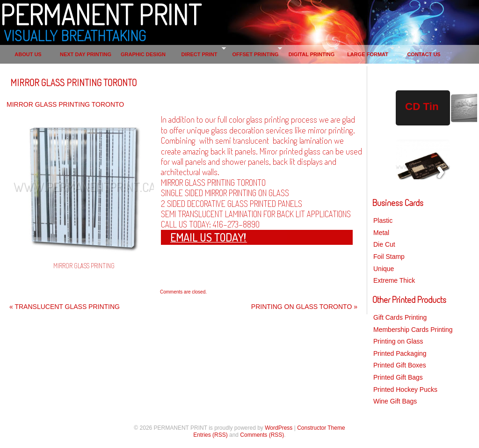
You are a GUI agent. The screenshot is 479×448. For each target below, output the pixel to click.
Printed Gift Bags (398, 377)
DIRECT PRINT (200, 54)
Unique (384, 269)
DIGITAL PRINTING (312, 54)
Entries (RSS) (210, 435)
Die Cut (384, 244)
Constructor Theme (321, 428)
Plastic (383, 220)
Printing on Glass (398, 341)
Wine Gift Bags (395, 401)
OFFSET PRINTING (256, 54)
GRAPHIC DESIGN (143, 54)
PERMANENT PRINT (101, 14)
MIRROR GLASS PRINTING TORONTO (73, 82)
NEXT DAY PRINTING (86, 54)
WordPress (279, 428)
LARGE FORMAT (368, 54)
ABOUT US (28, 54)
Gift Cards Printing (400, 317)
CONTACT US (424, 54)
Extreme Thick (394, 280)
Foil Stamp (389, 257)
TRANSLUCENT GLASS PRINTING (65, 307)
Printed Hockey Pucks (405, 389)
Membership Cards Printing (413, 330)
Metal (381, 233)
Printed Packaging (400, 353)
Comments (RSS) (262, 435)
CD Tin (422, 106)
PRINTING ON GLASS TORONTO (304, 307)
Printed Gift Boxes (400, 365)
